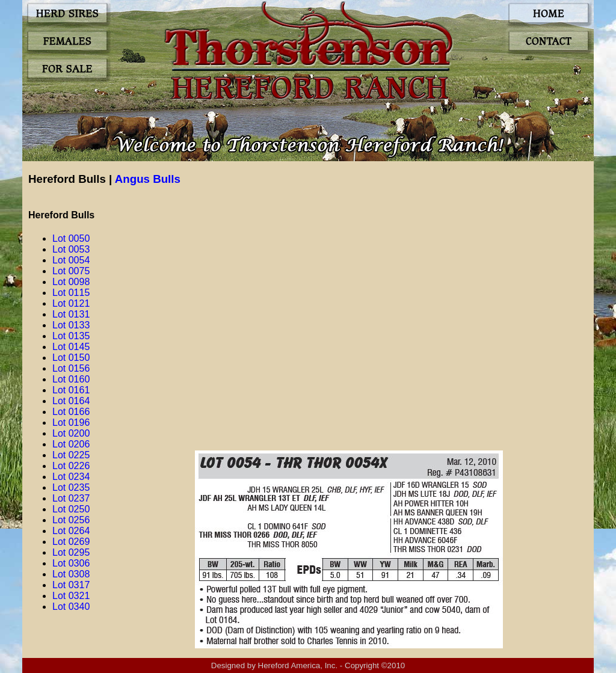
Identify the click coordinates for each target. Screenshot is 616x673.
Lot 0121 (71, 303)
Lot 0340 (71, 607)
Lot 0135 (71, 336)
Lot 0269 (71, 542)
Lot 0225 (71, 455)
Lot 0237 (71, 498)
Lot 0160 (71, 379)
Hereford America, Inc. (298, 665)
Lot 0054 (71, 260)
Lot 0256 (71, 520)
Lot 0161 (71, 390)
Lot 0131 (71, 314)
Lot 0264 (71, 531)
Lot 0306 (71, 563)
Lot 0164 (71, 401)
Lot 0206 (71, 444)
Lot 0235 (71, 487)
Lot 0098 (71, 282)
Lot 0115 (71, 293)
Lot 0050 (71, 238)
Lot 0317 (71, 585)
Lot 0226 (71, 466)
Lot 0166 (71, 412)
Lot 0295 (71, 552)
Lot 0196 (71, 423)
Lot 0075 (71, 271)
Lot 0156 (71, 368)
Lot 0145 (71, 347)
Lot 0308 (71, 574)
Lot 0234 (71, 477)
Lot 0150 (71, 358)
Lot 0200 (71, 433)
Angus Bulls (148, 179)
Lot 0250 (71, 509)
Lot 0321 (71, 596)
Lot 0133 (71, 325)
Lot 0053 (71, 249)
